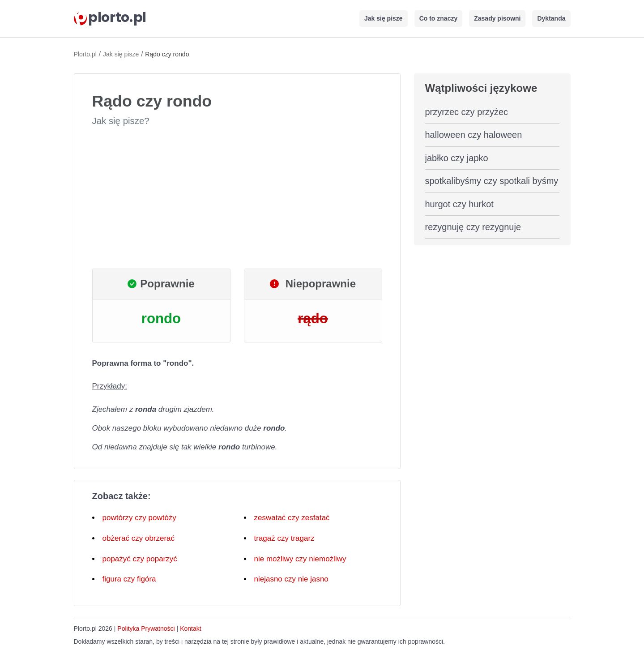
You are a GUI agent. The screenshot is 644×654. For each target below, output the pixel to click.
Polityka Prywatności (146, 628)
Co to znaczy (439, 18)
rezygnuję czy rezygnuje (473, 227)
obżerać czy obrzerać (139, 538)
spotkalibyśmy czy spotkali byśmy (492, 181)
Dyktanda (551, 18)
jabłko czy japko (457, 158)
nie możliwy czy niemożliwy (300, 559)
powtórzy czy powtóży (139, 518)
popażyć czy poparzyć (140, 559)
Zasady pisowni (497, 18)
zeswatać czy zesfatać (292, 518)
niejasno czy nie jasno (291, 579)
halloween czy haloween (474, 135)
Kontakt (190, 628)
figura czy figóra (129, 579)
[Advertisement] (237, 198)
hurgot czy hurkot (459, 204)
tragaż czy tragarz (284, 538)
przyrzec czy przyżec (467, 112)
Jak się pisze (384, 18)
